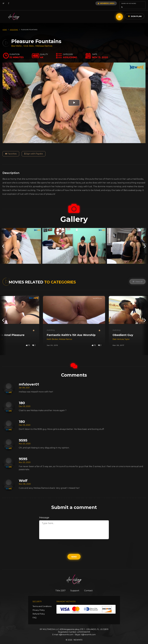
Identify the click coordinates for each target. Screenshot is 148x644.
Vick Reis (29, 42)
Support (75, 587)
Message (44, 514)
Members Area (99, 3)
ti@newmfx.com (66, 631)
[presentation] (3, 242)
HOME (5, 26)
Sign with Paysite (34, 150)
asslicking (14, 26)
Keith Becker (52, 336)
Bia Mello (16, 42)
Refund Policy (39, 610)
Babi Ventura (118, 336)
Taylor (127, 336)
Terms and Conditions (42, 603)
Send (74, 553)
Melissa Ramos (44, 42)
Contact (89, 587)
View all (137, 278)
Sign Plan (135, 13)
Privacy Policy (39, 607)
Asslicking (51, 327)
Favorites (11, 150)
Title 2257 (60, 587)
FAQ (34, 614)
